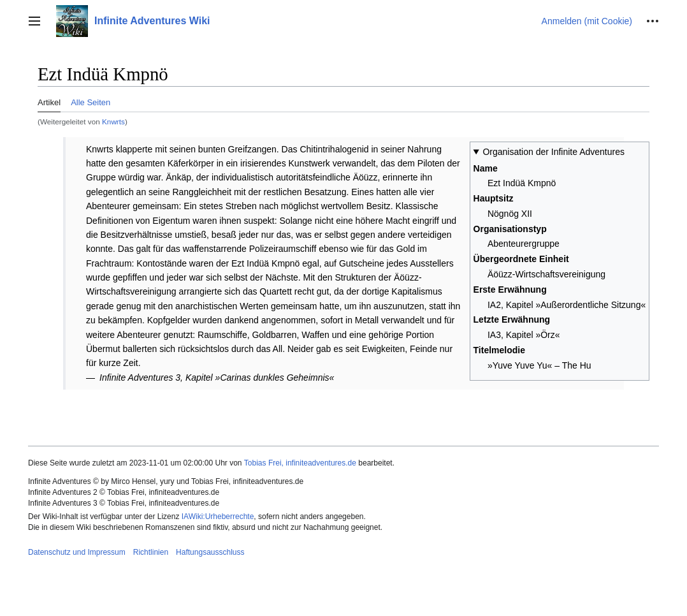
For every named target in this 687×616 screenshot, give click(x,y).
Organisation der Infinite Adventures (553, 152)
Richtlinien (151, 552)
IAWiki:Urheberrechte (218, 517)
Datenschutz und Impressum (77, 552)
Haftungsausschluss (210, 552)
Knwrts (113, 121)
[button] (34, 21)
